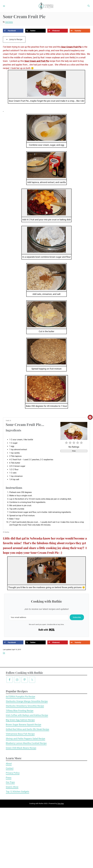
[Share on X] (35, 31)
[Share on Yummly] (80, 31)
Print (74, 451)
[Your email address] (39, 617)
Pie (4, 653)
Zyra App (61, 804)
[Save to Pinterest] (58, 31)
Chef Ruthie (9, 22)
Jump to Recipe (14, 39)
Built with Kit (47, 630)
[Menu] (4, 6)
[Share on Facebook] (13, 31)
